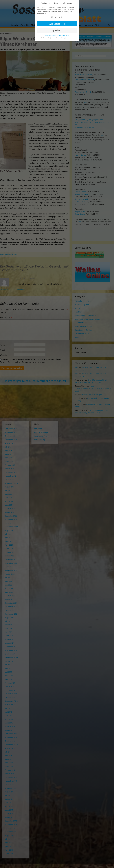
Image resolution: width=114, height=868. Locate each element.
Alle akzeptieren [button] (57, 24)
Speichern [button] (57, 30)
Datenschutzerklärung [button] (58, 38)
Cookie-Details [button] (45, 38)
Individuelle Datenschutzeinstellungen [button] (57, 35)
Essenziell (56, 17)
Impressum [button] (70, 38)
